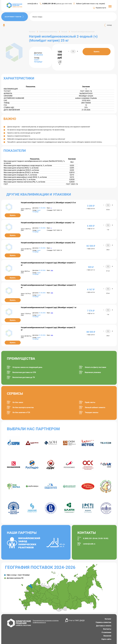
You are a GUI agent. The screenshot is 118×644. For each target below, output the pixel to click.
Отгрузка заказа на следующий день (27, 367)
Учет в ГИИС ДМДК (77, 621)
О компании (106, 632)
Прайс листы (90, 402)
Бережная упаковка (93, 372)
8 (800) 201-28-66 (49, 4)
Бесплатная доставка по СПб (24, 372)
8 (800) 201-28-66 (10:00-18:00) (96, 538)
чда (52, 270)
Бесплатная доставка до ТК (24, 377)
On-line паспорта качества (23, 407)
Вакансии (107, 636)
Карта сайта (106, 639)
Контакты (107, 629)
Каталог (108, 619)
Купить (97, 52)
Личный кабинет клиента (95, 407)
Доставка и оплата (104, 626)
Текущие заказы (92, 412)
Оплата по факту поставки (95, 367)
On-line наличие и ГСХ (21, 412)
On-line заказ (18, 402)
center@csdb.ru (33, 4)
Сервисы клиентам (103, 622)
